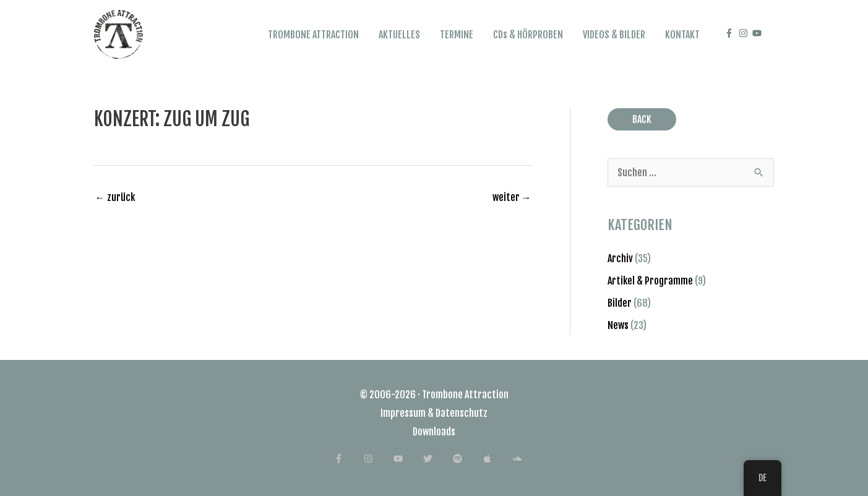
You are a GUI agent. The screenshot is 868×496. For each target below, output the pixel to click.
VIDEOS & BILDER (614, 35)
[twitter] (437, 459)
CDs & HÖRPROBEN (528, 35)
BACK (642, 119)
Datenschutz (462, 413)
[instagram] (745, 33)
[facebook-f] (731, 33)
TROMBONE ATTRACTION (313, 35)
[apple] (496, 459)
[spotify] (467, 459)
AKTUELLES (399, 35)
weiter (512, 197)
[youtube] (758, 33)
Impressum (403, 413)
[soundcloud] (523, 459)
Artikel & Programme (650, 281)
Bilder (620, 303)
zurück (115, 197)
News (618, 325)
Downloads (434, 432)
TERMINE (457, 35)
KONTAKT (682, 35)
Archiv (620, 259)
